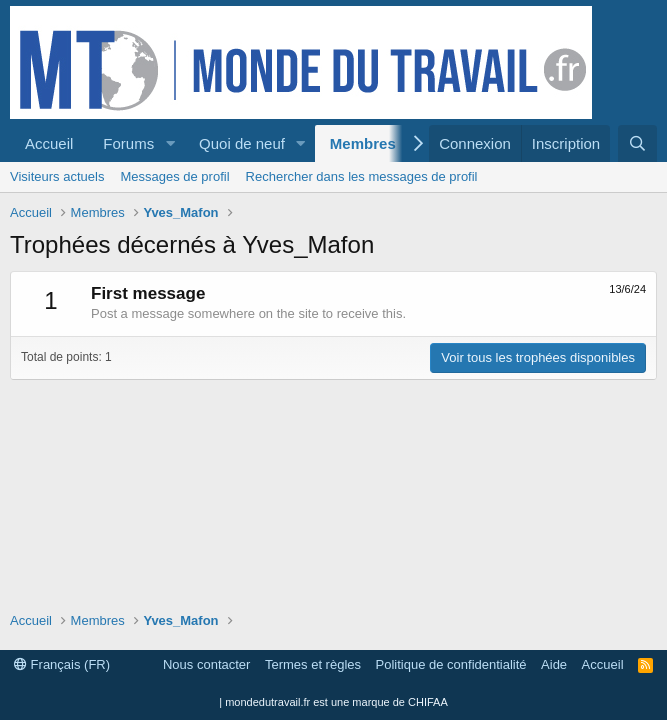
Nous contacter (206, 664)
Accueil (49, 143)
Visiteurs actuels (57, 176)
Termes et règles (313, 664)
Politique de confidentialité (451, 664)
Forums (128, 143)
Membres (363, 143)
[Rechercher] (637, 143)
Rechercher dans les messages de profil (362, 176)
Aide (554, 664)
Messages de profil (174, 176)
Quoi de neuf (242, 143)
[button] (170, 143)
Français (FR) (62, 664)
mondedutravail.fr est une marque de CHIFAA (336, 702)
